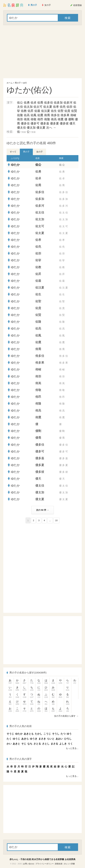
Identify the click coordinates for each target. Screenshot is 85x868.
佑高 (27, 115)
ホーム (10, 83)
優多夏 (54, 123)
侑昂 (40, 119)
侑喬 (47, 115)
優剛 (71, 119)
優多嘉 (45, 123)
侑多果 (65, 115)
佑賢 (74, 111)
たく (9, 739)
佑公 (20, 103)
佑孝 (56, 107)
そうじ (10, 734)
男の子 (18, 83)
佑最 (37, 111)
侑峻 (73, 115)
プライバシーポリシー (45, 864)
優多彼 (64, 123)
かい (9, 744)
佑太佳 (40, 212)
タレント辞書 (69, 864)
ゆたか (15, 165)
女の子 (40, 152)
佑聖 (61, 111)
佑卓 (34, 103)
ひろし (68, 739)
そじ (24, 744)
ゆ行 (25, 83)
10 (56, 520)
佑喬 (40, 103)
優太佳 (21, 128)
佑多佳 (49, 103)
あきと (16, 744)
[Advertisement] (42, 52)
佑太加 (28, 107)
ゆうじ (16, 739)
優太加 (31, 128)
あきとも (29, 734)
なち (30, 744)
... (50, 520)
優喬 (38, 438)
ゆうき (34, 739)
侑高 (54, 119)
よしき (63, 744)
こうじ (47, 734)
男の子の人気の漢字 (19, 759)
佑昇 (31, 111)
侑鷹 (61, 119)
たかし (39, 734)
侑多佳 (55, 115)
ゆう (69, 734)
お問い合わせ (29, 864)
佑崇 (69, 107)
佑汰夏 (46, 111)
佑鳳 (34, 115)
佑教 (24, 111)
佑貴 (67, 111)
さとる (37, 744)
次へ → (51, 128)
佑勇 (27, 103)
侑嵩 (27, 119)
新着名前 (59, 864)
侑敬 (34, 119)
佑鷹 (40, 115)
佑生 (54, 111)
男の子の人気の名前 (19, 726)
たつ (63, 734)
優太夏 (41, 128)
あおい (59, 739)
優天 (72, 123)
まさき (42, 739)
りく (70, 744)
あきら (25, 739)
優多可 (35, 123)
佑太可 (38, 107)
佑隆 (20, 115)
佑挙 (38, 260)
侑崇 (20, 119)
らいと (51, 739)
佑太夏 (48, 107)
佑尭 (63, 107)
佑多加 (58, 103)
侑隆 (47, 119)
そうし (56, 734)
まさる (54, 744)
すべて (13, 152)
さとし (46, 744)
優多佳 (25, 123)
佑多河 (68, 103)
